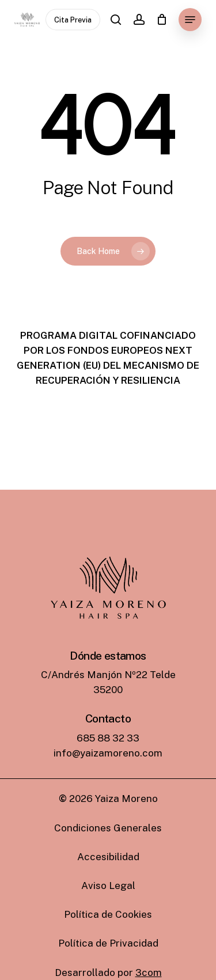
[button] (190, 20)
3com (149, 973)
